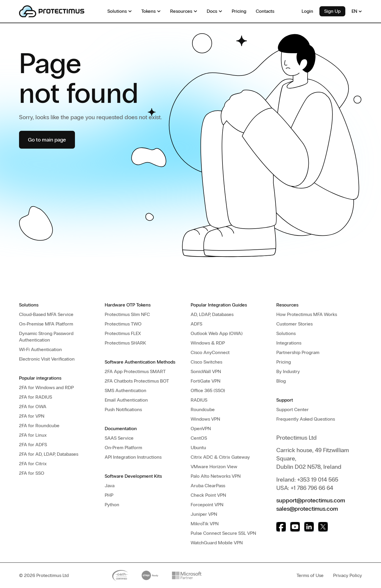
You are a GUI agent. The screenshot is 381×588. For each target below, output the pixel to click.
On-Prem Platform (123, 448)
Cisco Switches (206, 362)
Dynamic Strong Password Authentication (46, 337)
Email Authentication (126, 400)
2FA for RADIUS (36, 397)
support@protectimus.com (311, 500)
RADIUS (199, 400)
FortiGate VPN (206, 381)
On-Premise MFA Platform (46, 324)
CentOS (199, 438)
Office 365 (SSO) (208, 390)
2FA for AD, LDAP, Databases (49, 454)
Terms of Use (310, 575)
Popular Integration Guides (219, 305)
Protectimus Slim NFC (127, 314)
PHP (109, 495)
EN (357, 11)
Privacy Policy (348, 575)
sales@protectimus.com (307, 509)
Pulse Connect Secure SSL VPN (223, 533)
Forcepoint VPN (207, 505)
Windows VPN (205, 419)
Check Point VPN (208, 495)
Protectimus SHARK (125, 343)
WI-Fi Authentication (40, 349)
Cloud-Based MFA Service (46, 314)
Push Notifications (123, 409)
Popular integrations (40, 378)
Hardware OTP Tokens (128, 305)
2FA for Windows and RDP (46, 387)
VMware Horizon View (214, 467)
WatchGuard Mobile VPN (217, 543)
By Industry (288, 371)
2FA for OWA (33, 407)
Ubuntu (198, 448)
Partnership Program (298, 352)
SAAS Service (119, 438)
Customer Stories (294, 324)
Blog (281, 381)
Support (285, 400)
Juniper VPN (204, 514)
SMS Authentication (126, 390)
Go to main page (47, 140)
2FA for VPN (32, 416)
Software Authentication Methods (140, 362)
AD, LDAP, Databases (212, 314)
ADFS (196, 324)
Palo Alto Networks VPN (216, 476)
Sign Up (332, 11)
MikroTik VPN (205, 524)
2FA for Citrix (33, 464)
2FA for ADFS (33, 445)
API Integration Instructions (133, 457)
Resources (287, 305)
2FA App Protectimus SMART (135, 371)
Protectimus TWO (123, 324)
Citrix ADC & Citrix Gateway (220, 457)
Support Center (293, 409)
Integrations (289, 343)
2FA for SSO (32, 473)
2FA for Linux (33, 435)
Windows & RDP (208, 343)
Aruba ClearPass (208, 486)
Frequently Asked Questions (306, 419)
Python (112, 505)
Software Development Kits (133, 476)
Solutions (29, 305)
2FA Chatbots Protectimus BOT (137, 381)
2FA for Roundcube (39, 426)
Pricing (284, 362)
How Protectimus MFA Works (307, 314)
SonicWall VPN (206, 371)
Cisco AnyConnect (210, 352)
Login (307, 11)
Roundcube (203, 409)
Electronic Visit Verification (47, 359)
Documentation (121, 429)
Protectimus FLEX (123, 333)
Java (110, 486)
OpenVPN (201, 429)
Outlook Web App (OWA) (217, 333)
